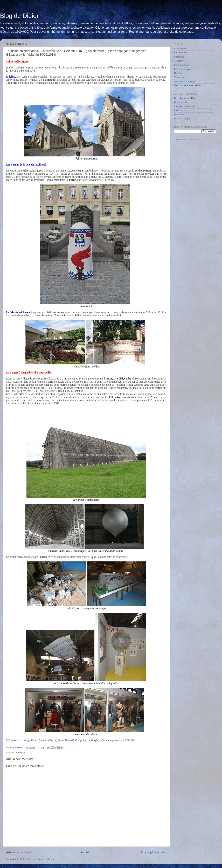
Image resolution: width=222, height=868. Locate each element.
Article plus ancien (153, 852)
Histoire (178, 102)
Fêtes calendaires (183, 69)
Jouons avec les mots (185, 81)
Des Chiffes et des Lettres (187, 85)
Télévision (179, 77)
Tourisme (21, 752)
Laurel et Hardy (182, 106)
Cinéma (178, 73)
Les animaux (181, 53)
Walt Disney (180, 119)
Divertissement (182, 98)
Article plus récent (19, 852)
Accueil (86, 852)
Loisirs (178, 110)
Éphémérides (181, 65)
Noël (177, 114)
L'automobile (181, 49)
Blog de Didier (19, 16)
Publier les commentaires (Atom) (37, 859)
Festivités (179, 57)
